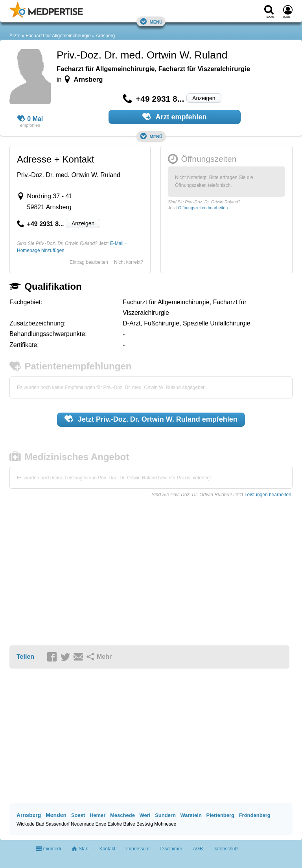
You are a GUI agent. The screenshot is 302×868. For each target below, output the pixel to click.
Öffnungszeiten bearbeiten (203, 208)
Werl (145, 815)
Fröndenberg (255, 815)
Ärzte (15, 36)
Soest (78, 815)
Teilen (25, 657)
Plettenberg (221, 815)
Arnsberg (105, 36)
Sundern (165, 815)
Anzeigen (204, 98)
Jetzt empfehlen (151, 419)
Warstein (191, 815)
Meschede (122, 815)
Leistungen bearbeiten (268, 495)
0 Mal (30, 119)
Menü (151, 21)
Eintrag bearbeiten (89, 262)
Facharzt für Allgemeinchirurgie (58, 36)
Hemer (98, 815)
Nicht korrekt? (129, 262)
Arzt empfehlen (174, 117)
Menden (56, 815)
